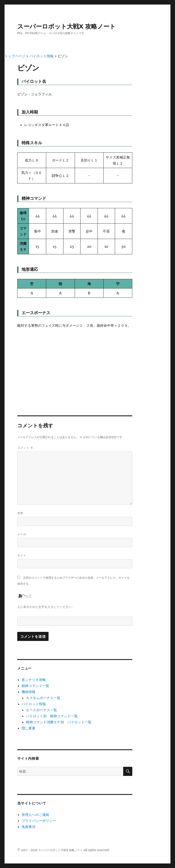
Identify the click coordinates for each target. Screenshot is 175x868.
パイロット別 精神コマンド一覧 (52, 716)
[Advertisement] (75, 365)
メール (22, 534)
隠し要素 (28, 728)
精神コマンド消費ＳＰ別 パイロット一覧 (59, 722)
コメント (25, 448)
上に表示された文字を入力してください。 (46, 607)
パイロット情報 (34, 704)
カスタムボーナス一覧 (43, 698)
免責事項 (28, 827)
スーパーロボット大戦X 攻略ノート (66, 26)
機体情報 (28, 692)
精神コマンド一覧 (35, 686)
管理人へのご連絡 (35, 815)
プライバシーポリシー (39, 821)
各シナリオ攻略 (34, 680)
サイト (22, 555)
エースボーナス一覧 (41, 710)
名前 (20, 513)
